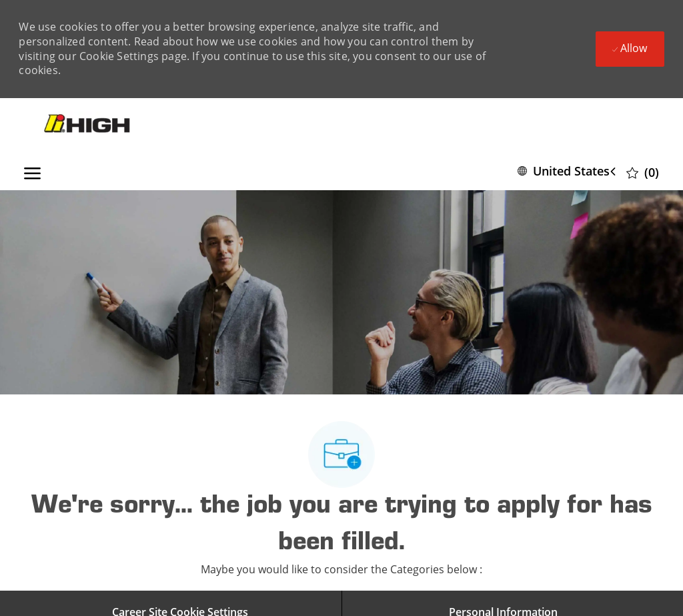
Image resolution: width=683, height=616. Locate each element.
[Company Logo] (88, 125)
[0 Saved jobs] (643, 172)
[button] (569, 171)
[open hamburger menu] (32, 171)
